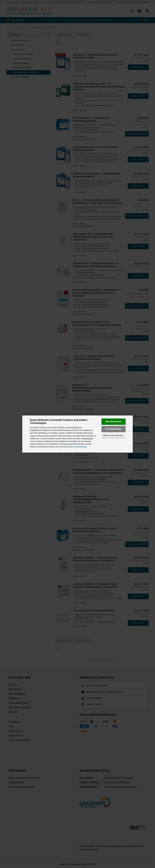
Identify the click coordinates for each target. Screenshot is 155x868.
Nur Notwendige (113, 429)
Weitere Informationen (113, 435)
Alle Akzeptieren (113, 422)
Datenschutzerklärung (77, 447)
